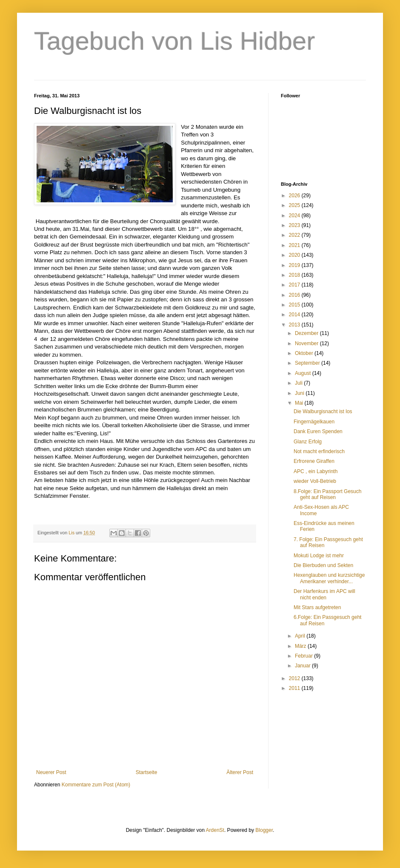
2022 (295, 235)
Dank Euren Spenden (318, 431)
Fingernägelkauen (314, 422)
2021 (295, 245)
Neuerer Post (51, 772)
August (304, 373)
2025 (295, 205)
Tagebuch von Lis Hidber (174, 41)
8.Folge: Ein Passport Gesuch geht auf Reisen (327, 494)
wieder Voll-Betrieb (315, 481)
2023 (295, 225)
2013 (295, 325)
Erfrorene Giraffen (314, 461)
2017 (295, 285)
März (301, 646)
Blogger (264, 830)
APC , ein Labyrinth (316, 471)
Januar (303, 666)
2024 (295, 216)
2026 (295, 196)
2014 (295, 315)
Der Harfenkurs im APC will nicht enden (324, 594)
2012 (295, 678)
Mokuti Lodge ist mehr (319, 556)
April (301, 636)
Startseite (147, 772)
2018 (295, 275)
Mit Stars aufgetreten (317, 607)
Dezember (307, 333)
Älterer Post (240, 772)
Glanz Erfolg (308, 442)
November (307, 343)
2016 (295, 295)
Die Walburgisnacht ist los (323, 411)
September (308, 363)
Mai (300, 403)
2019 (295, 265)
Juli (299, 383)
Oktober (305, 353)
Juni (300, 393)
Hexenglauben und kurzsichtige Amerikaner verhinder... (329, 578)
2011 (295, 688)
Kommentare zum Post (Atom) (96, 785)
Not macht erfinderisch (319, 451)
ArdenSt (215, 830)
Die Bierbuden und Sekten (323, 565)
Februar (304, 656)
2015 (295, 305)
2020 (295, 255)
